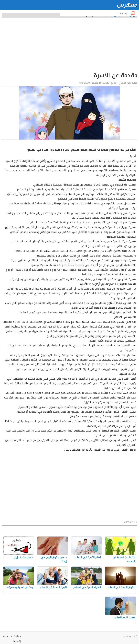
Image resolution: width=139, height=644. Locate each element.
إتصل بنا (17, 641)
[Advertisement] (69, 47)
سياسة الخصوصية (12, 636)
